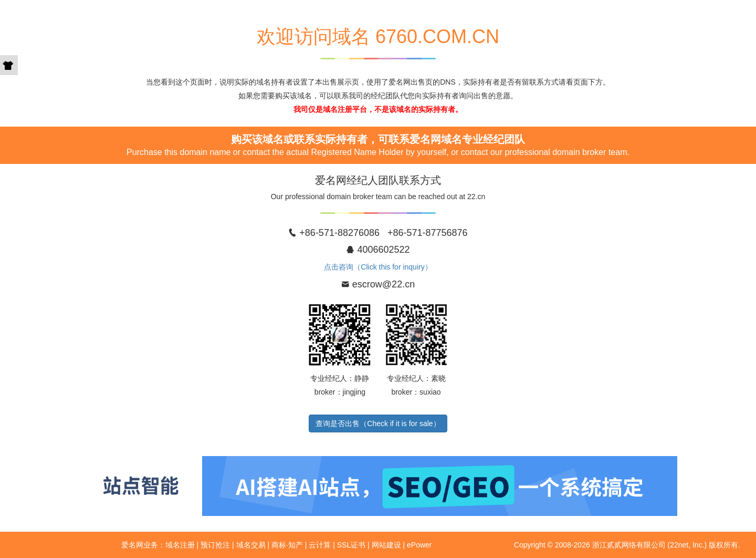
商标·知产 (287, 545)
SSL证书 (351, 545)
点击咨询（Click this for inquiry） (378, 267)
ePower (419, 545)
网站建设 (386, 545)
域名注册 (180, 545)
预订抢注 (215, 545)
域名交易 (251, 545)
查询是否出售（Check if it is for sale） (378, 423)
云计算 (320, 545)
